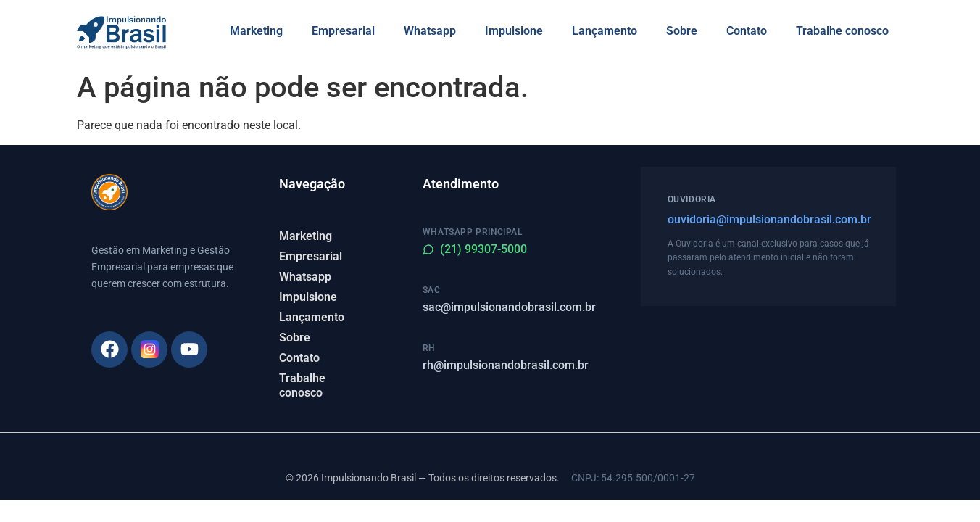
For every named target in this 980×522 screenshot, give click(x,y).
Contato (747, 31)
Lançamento (605, 31)
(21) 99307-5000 (475, 249)
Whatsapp (430, 31)
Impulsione (514, 31)
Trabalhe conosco (842, 31)
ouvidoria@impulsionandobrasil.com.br (768, 219)
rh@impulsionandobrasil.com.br (506, 365)
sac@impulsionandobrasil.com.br (509, 307)
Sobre (682, 31)
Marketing (256, 31)
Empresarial (343, 31)
